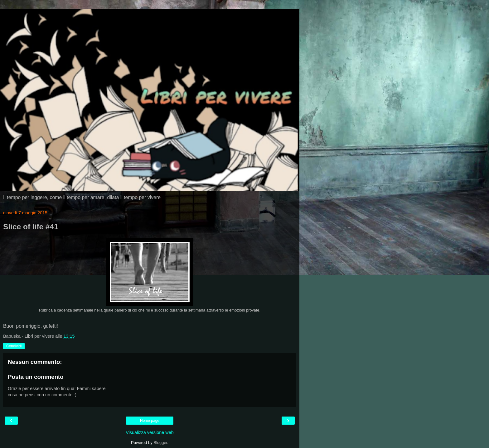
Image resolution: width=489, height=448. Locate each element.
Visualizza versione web (150, 432)
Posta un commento (36, 377)
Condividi (14, 346)
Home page (150, 421)
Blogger (160, 443)
